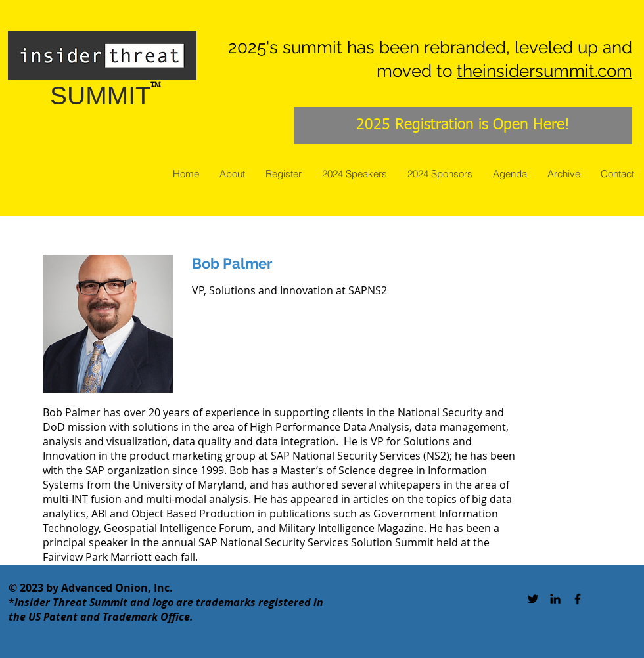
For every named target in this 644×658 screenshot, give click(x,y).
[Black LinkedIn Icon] (555, 599)
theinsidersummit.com (544, 71)
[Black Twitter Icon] (533, 599)
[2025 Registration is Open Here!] (463, 126)
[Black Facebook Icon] (578, 599)
